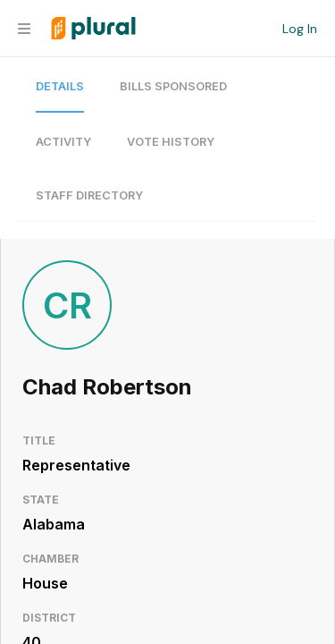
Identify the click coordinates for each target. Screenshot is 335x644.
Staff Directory (89, 195)
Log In (300, 29)
